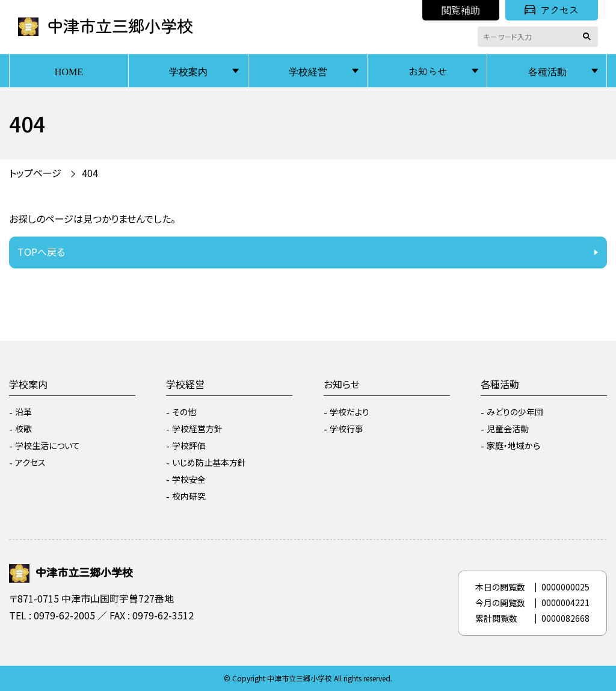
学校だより (350, 412)
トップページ (35, 173)
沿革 (23, 412)
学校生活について (48, 445)
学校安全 (189, 479)
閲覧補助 (461, 10)
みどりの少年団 (515, 412)
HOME (69, 71)
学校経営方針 (197, 429)
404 (90, 173)
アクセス (552, 10)
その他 (184, 412)
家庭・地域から (513, 445)
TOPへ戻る (41, 252)
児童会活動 (508, 429)
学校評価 (189, 445)
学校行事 (346, 429)
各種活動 (547, 71)
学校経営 (308, 71)
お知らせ (428, 71)
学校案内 (188, 71)
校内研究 (189, 496)
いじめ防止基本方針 (209, 462)
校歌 (23, 429)
